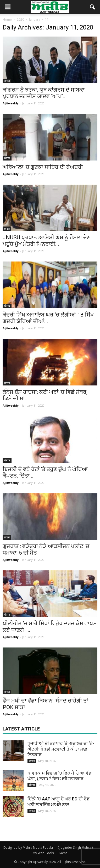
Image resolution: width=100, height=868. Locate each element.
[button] (93, 7)
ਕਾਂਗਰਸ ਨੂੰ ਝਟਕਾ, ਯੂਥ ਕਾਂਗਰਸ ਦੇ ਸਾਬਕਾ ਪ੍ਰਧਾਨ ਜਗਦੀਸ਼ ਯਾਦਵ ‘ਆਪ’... (44, 93)
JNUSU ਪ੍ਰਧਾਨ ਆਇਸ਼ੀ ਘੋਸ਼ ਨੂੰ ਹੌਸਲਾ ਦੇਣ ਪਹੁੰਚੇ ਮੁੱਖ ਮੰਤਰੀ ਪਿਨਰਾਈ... (47, 241)
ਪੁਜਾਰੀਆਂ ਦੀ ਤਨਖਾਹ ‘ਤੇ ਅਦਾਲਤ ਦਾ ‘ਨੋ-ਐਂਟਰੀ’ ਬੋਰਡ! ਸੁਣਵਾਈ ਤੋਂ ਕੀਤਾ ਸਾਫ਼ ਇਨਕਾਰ (61, 749)
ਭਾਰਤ (7, 81)
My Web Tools (43, 853)
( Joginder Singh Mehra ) (75, 848)
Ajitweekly (11, 103)
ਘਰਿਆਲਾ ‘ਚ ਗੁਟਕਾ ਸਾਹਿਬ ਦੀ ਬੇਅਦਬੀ (43, 167)
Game (63, 853)
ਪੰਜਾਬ (7, 158)
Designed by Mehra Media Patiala (28, 848)
